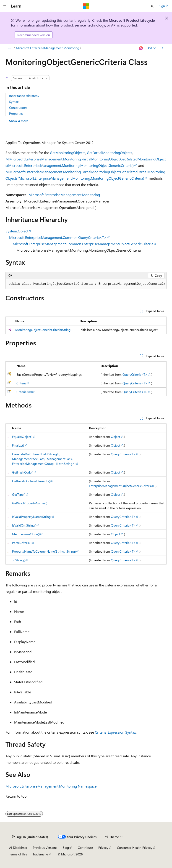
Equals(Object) (22, 437)
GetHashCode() (23, 472)
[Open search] (152, 6)
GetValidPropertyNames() (30, 503)
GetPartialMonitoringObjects (109, 153)
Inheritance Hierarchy (24, 96)
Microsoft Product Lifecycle (132, 20)
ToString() (19, 560)
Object (116, 437)
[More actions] (163, 48)
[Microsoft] (86, 6)
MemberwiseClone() (26, 534)
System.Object (17, 231)
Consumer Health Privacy (135, 848)
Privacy (103, 848)
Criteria (21, 383)
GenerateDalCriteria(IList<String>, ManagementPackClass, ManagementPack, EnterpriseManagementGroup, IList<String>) (44, 459)
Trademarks (41, 854)
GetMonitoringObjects (68, 153)
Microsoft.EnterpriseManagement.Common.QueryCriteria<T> (58, 237)
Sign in (164, 6)
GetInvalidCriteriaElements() (31, 481)
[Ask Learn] (141, 48)
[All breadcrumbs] (9, 48)
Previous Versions (45, 848)
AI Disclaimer (18, 848)
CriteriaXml (24, 392)
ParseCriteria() (22, 543)
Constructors (18, 108)
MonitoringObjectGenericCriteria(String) (43, 330)
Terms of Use (18, 854)
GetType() (19, 494)
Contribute (85, 848)
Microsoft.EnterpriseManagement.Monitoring (48, 48)
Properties (16, 113)
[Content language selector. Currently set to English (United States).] (30, 837)
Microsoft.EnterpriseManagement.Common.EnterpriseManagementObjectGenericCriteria (83, 244)
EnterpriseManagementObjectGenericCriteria (120, 486)
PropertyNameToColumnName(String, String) (44, 551)
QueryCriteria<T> (135, 374)
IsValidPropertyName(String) (32, 517)
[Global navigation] (5, 6)
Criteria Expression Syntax (115, 732)
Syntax (14, 102)
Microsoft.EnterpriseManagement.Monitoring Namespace (51, 786)
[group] (86, 284)
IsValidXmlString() (24, 525)
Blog (66, 848)
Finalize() (18, 445)
